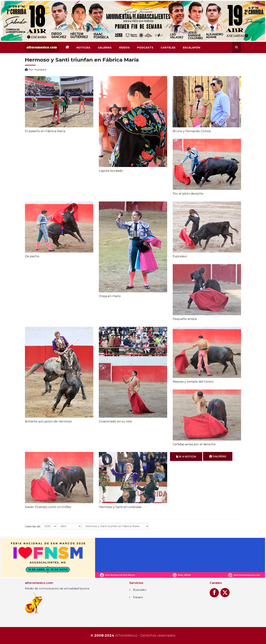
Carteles (168, 48)
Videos (124, 48)
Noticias (83, 48)
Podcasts (145, 48)
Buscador (140, 590)
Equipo (138, 597)
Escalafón (192, 48)
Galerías (105, 48)
